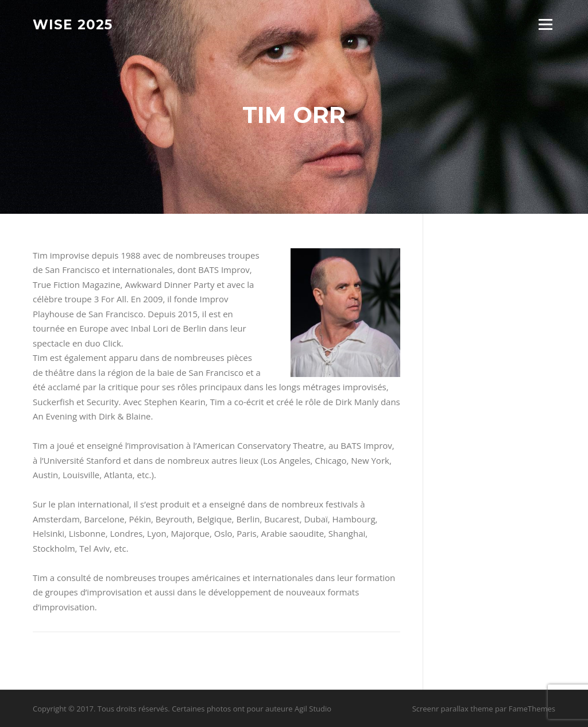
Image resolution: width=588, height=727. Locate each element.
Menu (545, 24)
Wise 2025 (73, 24)
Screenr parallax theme (453, 709)
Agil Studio (313, 709)
